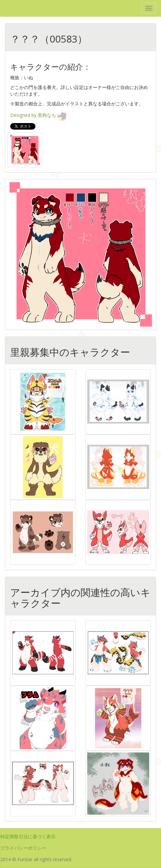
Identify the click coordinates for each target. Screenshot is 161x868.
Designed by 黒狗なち (39, 115)
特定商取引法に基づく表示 (28, 836)
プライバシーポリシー (23, 848)
